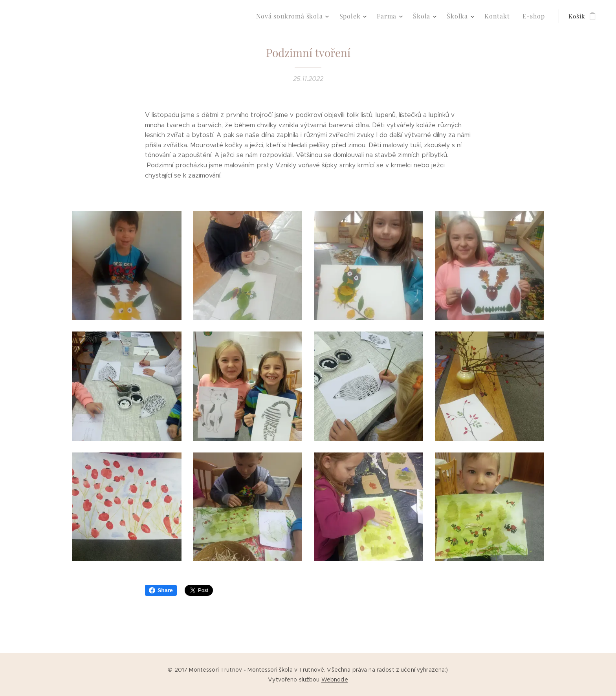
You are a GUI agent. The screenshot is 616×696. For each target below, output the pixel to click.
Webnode (335, 680)
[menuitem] (304, 16)
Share (161, 590)
